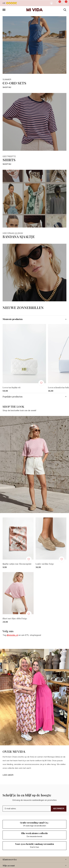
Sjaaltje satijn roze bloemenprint (17, 564)
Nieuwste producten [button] (13, 319)
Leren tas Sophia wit (12, 387)
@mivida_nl (12, 635)
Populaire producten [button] (13, 397)
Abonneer (59, 808)
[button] (4, 10)
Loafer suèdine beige (45, 564)
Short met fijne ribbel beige (15, 618)
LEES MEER (8, 775)
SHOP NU (7, 87)
